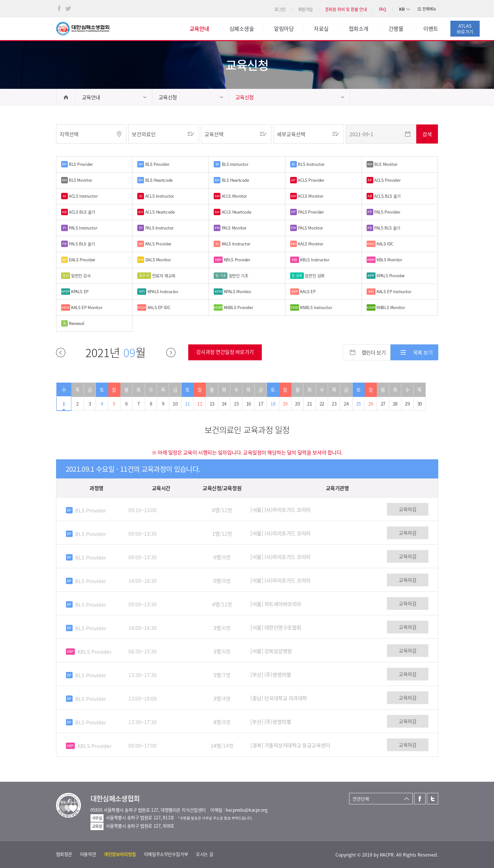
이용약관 (88, 854)
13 (212, 404)
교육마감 (408, 509)
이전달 (61, 353)
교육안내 (91, 97)
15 (236, 404)
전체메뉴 (429, 9)
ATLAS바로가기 (465, 29)
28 (395, 404)
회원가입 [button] (305, 9)
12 (200, 404)
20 (297, 404)
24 (346, 404)
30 (420, 404)
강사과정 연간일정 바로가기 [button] (225, 352)
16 (249, 404)
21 (309, 404)
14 (224, 404)
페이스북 (59, 9)
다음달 (171, 353)
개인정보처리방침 (120, 854)
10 (175, 404)
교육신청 (168, 97)
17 (261, 404)
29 (407, 404)
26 (371, 404)
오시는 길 (204, 854)
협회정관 (64, 854)
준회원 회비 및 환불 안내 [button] (346, 9)
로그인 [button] (280, 9)
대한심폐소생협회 (83, 29)
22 (322, 404)
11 (187, 404)
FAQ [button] (383, 9)
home (66, 97)
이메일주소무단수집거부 (166, 854)
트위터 (68, 9)
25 (358, 404)
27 (383, 404)
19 (285, 404)
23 (334, 404)
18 (273, 404)
